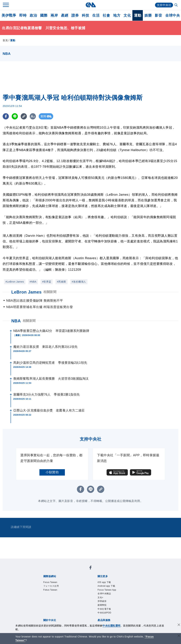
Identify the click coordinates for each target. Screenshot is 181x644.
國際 (44, 15)
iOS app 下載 (104, 582)
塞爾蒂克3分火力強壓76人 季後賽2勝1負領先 (46, 395)
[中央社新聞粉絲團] (90, 568)
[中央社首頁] (91, 5)
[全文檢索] (176, 5)
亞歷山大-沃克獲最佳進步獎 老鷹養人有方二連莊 (49, 410)
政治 (33, 15)
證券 (75, 15)
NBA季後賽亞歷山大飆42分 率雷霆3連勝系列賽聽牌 (51, 331)
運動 (138, 15)
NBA (16, 321)
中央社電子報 (104, 609)
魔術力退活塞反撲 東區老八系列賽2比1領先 (45, 347)
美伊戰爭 (9, 15)
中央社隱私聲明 (112, 626)
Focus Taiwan (50, 582)
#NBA (33, 282)
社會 (106, 15)
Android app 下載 (106, 586)
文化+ (100, 597)
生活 (96, 15)
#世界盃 (47, 282)
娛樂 (148, 15)
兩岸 (54, 15)
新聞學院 (102, 605)
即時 (23, 15)
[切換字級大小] (33, 116)
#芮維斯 (62, 282)
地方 (117, 15)
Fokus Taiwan (50, 590)
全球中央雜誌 (104, 594)
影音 (158, 15)
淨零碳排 (102, 601)
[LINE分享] (15, 116)
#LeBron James (15, 282)
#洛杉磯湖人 (79, 282)
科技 (85, 15)
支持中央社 (164, 5)
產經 (65, 15)
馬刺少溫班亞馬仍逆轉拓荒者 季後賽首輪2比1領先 (50, 363)
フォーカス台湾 (51, 586)
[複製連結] (24, 116)
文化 (127, 15)
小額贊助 (52, 472)
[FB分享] (6, 116)
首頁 (5, 40)
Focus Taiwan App (107, 590)
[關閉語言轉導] (179, 636)
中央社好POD (104, 613)
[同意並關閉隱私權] (179, 625)
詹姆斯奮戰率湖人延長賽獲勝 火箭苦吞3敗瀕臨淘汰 (51, 379)
